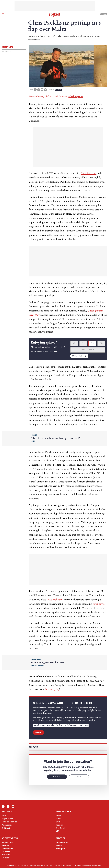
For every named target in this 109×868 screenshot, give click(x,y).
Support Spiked (7, 819)
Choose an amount (88, 350)
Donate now (77, 356)
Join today (57, 777)
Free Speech (61, 828)
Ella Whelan (6, 852)
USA (58, 831)
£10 (83, 343)
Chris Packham (89, 173)
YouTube (13, 807)
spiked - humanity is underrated (55, 15)
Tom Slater (5, 846)
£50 (101, 343)
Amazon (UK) (52, 689)
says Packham (55, 600)
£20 (92, 343)
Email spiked (61, 849)
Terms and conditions (9, 822)
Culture (59, 819)
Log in (104, 14)
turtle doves (99, 604)
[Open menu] (3, 14)
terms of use (48, 865)
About (4, 816)
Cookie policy (6, 828)
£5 (74, 343)
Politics (58, 90)
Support (39, 733)
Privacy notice (7, 825)
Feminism (60, 825)
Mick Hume (6, 855)
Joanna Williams (8, 849)
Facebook (3, 807)
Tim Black (5, 858)
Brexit (58, 822)
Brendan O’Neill (7, 842)
